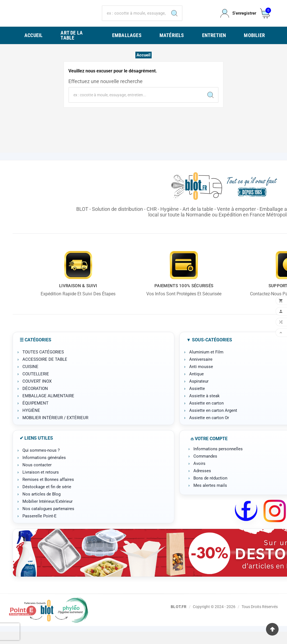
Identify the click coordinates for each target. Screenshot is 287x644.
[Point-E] (48, 622)
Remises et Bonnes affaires (48, 492)
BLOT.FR (179, 619)
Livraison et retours (41, 485)
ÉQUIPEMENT (35, 415)
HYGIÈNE (31, 423)
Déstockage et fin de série (47, 499)
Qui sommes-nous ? (41, 463)
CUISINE (30, 379)
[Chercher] (135, 20)
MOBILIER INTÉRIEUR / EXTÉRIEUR (55, 430)
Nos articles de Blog (41, 506)
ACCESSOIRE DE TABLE (45, 372)
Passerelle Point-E (40, 528)
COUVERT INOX (37, 394)
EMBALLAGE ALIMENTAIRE (48, 408)
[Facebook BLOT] (246, 523)
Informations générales (44, 470)
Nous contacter (37, 477)
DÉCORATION (35, 401)
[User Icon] (237, 20)
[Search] (174, 20)
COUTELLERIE (36, 386)
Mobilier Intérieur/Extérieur (48, 514)
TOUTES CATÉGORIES (43, 364)
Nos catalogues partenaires (48, 521)
